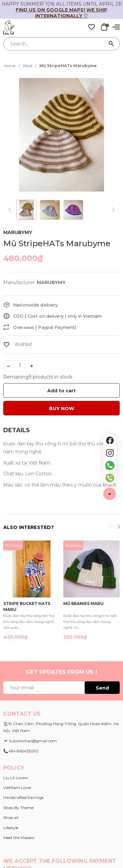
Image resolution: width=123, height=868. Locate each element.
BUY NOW (62, 408)
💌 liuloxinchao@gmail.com (30, 741)
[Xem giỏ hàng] (104, 27)
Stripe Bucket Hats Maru (27, 606)
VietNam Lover (17, 788)
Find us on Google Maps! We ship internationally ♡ (61, 13)
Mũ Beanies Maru (83, 604)
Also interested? (29, 527)
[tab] (17, 430)
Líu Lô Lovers (16, 778)
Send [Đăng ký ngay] (102, 688)
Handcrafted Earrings (23, 797)
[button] (119, 528)
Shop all (11, 817)
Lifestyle (11, 828)
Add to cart (61, 391)
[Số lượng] (20, 366)
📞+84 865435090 (21, 751)
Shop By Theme (18, 808)
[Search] (112, 44)
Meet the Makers (19, 838)
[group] (61, 135)
